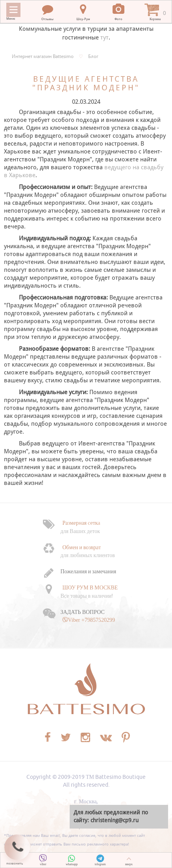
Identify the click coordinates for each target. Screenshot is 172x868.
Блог (93, 56)
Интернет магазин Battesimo (43, 56)
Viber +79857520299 (92, 620)
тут (104, 37)
